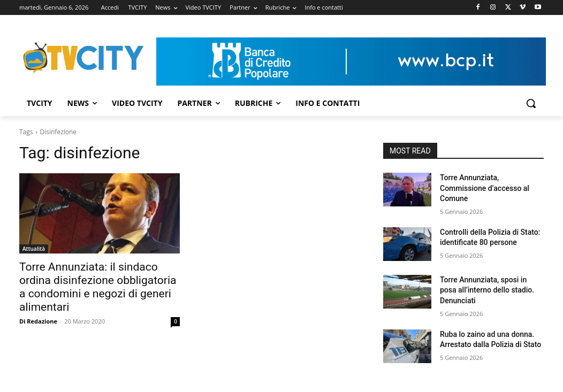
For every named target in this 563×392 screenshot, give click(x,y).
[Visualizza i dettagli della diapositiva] (351, 62)
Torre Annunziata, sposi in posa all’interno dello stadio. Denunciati (487, 290)
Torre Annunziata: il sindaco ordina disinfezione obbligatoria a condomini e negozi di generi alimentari (98, 287)
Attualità (34, 249)
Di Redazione (38, 321)
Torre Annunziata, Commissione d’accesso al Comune (485, 188)
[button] (531, 103)
